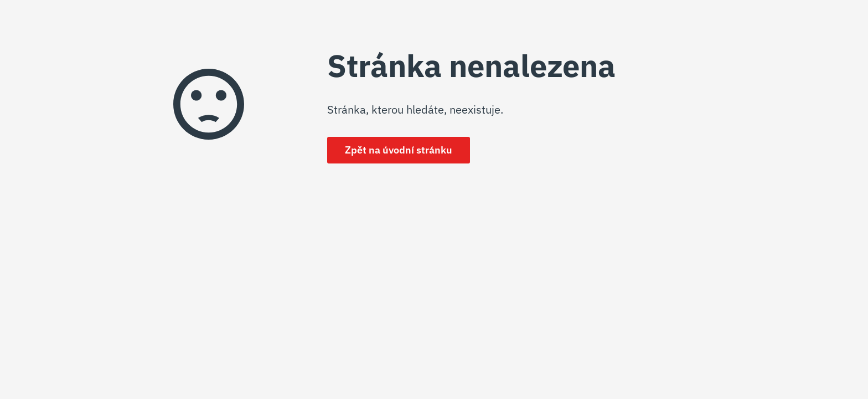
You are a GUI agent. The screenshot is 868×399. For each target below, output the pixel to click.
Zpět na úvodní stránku (399, 150)
